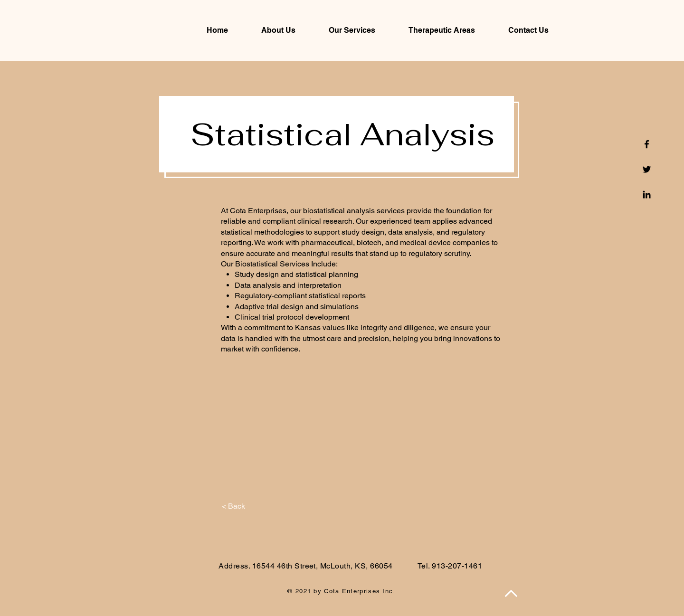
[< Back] (233, 506)
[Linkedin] (647, 194)
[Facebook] (647, 144)
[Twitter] (647, 169)
